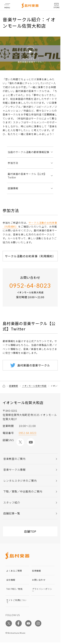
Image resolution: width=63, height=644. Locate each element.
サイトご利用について (16, 601)
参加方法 (13, 163)
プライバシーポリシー (42, 590)
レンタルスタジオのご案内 (20, 481)
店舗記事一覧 (12, 513)
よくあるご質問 (14, 571)
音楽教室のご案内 (14, 459)
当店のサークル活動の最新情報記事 (28, 152)
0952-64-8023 (30, 286)
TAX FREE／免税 (14, 589)
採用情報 (36, 571)
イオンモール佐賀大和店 (34, 386)
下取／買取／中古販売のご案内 (23, 491)
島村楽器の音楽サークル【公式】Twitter (27, 176)
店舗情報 (13, 188)
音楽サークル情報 (14, 470)
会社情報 (11, 580)
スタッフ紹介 (12, 502)
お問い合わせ (39, 580)
